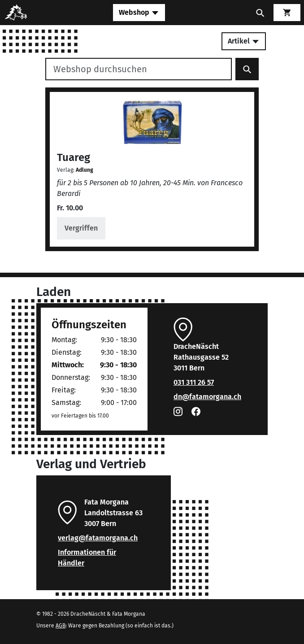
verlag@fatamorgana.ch (98, 538)
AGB (61, 626)
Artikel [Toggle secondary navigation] (244, 41)
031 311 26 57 (194, 382)
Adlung (85, 170)
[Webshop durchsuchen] (139, 69)
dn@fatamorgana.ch (207, 397)
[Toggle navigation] (139, 13)
